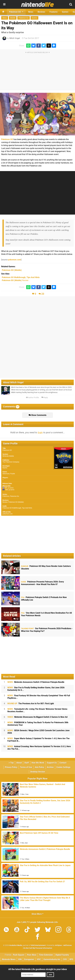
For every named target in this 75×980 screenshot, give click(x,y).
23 (43, 294)
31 (16, 572)
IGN (20, 959)
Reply (45, 398)
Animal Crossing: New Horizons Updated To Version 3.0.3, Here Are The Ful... (39, 748)
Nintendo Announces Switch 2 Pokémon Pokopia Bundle (36, 682)
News (5, 18)
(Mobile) (12, 270)
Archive (50, 767)
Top (11, 763)
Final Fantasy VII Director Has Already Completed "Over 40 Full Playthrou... (39, 697)
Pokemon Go (24, 18)
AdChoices (67, 945)
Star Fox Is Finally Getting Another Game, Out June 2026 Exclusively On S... (36, 689)
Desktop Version (38, 772)
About (19, 763)
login (40, 432)
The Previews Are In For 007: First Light (31, 704)
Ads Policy (39, 767)
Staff (27, 763)
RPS (71, 959)
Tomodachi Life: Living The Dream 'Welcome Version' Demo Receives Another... (37, 710)
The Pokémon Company (11, 462)
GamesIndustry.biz (52, 959)
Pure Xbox (32, 955)
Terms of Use (26, 767)
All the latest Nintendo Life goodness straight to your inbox (38, 969)
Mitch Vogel (15, 38)
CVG (65, 959)
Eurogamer (29, 959)
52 (16, 588)
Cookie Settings (63, 767)
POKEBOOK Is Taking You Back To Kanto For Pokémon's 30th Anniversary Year (38, 724)
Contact (63, 763)
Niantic (5, 468)
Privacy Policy (11, 767)
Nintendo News (9, 959)
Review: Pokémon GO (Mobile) (13, 502)
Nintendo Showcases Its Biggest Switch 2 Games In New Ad (37, 717)
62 (16, 635)
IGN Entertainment (38, 945)
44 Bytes (58, 945)
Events (34, 18)
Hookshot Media (16, 945)
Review (15, 280)
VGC (39, 959)
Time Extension (46, 955)
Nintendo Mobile (8, 456)
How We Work (38, 763)
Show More (37, 914)
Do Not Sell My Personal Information (38, 948)
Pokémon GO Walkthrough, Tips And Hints (17, 508)
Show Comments (37, 415)
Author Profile (32, 398)
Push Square (19, 955)
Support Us (52, 763)
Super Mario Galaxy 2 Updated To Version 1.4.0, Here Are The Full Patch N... (38, 740)
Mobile (13, 18)
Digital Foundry (62, 955)
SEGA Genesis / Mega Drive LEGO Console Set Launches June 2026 (38, 732)
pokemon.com (15, 260)
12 (16, 603)
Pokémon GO (7, 139)
